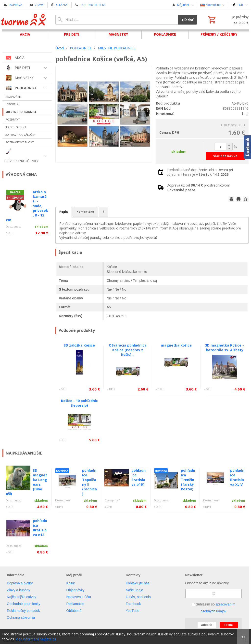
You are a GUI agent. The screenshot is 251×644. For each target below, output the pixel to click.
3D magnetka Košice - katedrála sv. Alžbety (225, 348)
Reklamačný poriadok (23, 611)
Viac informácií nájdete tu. (36, 639)
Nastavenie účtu (79, 597)
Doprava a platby (20, 583)
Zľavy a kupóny (19, 590)
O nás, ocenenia (138, 597)
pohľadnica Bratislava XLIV (237, 477)
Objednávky (75, 590)
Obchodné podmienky (24, 604)
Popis (64, 212)
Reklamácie (75, 604)
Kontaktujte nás (138, 583)
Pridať (229, 625)
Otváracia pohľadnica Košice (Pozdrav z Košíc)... (128, 350)
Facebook (133, 604)
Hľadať (188, 20)
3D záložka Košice (79, 345)
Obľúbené (74, 611)
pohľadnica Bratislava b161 (138, 477)
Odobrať (207, 625)
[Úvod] (24, 20)
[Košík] (228, 20)
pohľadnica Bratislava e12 (40, 528)
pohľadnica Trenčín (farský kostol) (188, 480)
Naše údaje (134, 590)
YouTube (132, 611)
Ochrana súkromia (21, 617)
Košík (71, 583)
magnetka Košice (176, 345)
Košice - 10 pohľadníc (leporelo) (79, 403)
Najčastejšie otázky (22, 597)
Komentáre (85, 212)
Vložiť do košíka (225, 156)
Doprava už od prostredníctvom (198, 188)
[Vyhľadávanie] (117, 20)
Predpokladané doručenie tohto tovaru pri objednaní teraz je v (200, 172)
